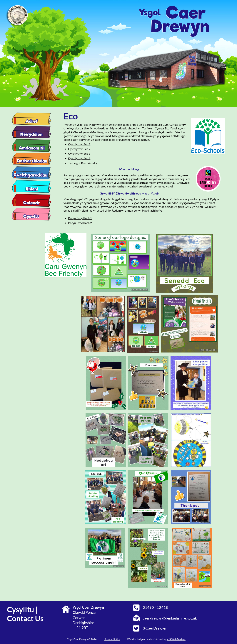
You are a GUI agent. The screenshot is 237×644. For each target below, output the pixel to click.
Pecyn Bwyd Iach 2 (80, 223)
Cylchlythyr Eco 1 (79, 144)
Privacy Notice (112, 639)
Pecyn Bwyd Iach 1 (80, 218)
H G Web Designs (176, 639)
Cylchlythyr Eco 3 (79, 153)
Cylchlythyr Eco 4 (79, 158)
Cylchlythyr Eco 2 (79, 149)
